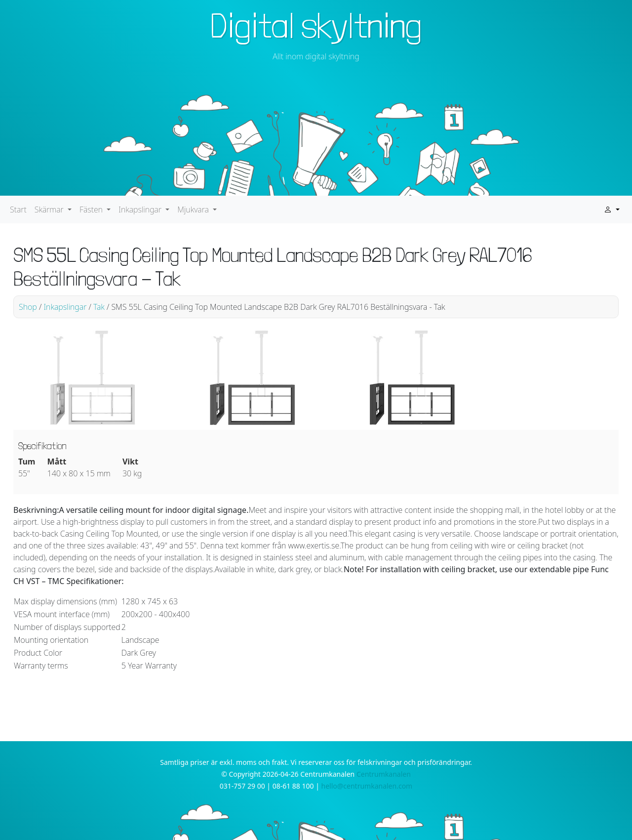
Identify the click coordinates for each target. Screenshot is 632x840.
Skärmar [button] (50, 210)
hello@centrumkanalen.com (367, 786)
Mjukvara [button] (194, 210)
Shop (28, 307)
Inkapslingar (65, 307)
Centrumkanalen (384, 774)
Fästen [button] (92, 210)
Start (18, 210)
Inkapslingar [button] (141, 210)
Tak (99, 307)
